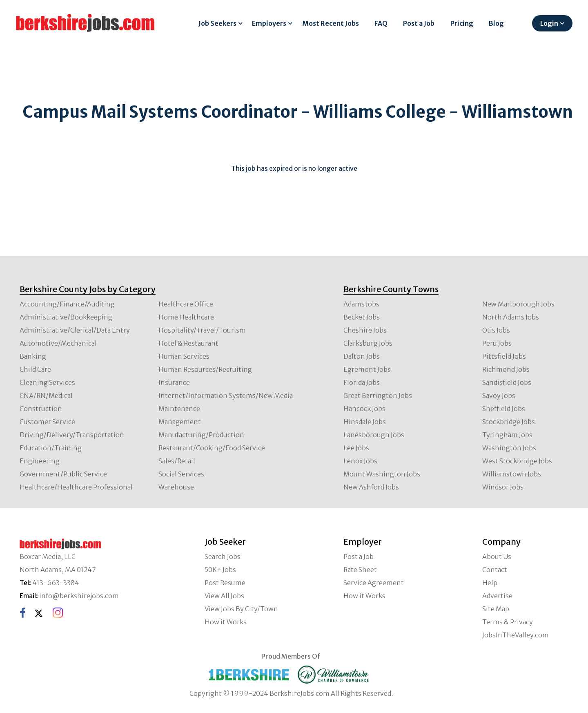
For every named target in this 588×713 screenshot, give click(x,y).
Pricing (462, 23)
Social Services (181, 474)
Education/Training (51, 448)
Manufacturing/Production (201, 435)
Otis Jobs (496, 330)
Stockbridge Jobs (509, 422)
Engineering (40, 461)
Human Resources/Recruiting (205, 369)
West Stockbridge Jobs (517, 461)
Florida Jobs (362, 382)
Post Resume (225, 583)
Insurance (174, 382)
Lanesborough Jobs (374, 435)
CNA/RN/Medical (46, 396)
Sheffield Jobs (504, 409)
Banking (33, 356)
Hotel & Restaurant (188, 343)
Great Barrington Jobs (378, 396)
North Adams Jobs (511, 317)
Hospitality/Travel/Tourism (202, 330)
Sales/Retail (177, 461)
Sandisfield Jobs (507, 382)
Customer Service (47, 422)
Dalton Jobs (362, 356)
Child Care (35, 369)
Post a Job (419, 23)
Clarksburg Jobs (368, 343)
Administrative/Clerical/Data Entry (75, 330)
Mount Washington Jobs (382, 474)
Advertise (497, 596)
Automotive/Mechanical (58, 343)
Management (180, 422)
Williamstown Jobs (512, 474)
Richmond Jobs (506, 369)
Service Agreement (374, 583)
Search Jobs (223, 557)
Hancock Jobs (364, 409)
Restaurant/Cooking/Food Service (212, 448)
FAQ (381, 23)
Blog (496, 23)
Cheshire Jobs (365, 330)
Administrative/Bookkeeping (66, 317)
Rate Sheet (360, 570)
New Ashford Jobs (371, 487)
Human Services (184, 356)
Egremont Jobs (367, 369)
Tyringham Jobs (507, 435)
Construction (41, 409)
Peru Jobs (497, 343)
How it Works (226, 622)
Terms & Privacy (508, 622)
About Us (497, 557)
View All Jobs (224, 596)
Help (490, 583)
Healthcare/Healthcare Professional (76, 487)
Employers (269, 23)
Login (549, 23)
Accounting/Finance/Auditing (67, 304)
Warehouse (176, 487)
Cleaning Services (47, 382)
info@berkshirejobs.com (79, 596)
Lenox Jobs (360, 461)
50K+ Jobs (220, 570)
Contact (495, 570)
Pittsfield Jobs (504, 356)
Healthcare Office (186, 304)
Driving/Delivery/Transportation (72, 435)
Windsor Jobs (503, 487)
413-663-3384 (56, 583)
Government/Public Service (63, 474)
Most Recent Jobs (331, 23)
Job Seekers (217, 23)
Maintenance (179, 409)
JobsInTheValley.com (516, 635)
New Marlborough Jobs (518, 304)
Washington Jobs (509, 448)
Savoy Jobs (499, 396)
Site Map (496, 609)
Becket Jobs (362, 317)
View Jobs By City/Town (241, 609)
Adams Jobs (361, 304)
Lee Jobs (356, 448)
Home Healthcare (186, 317)
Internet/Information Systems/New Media (226, 396)
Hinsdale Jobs (365, 422)
